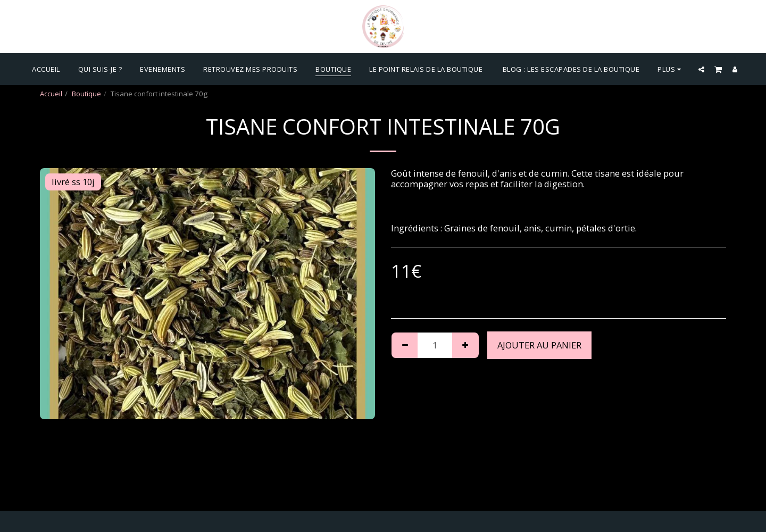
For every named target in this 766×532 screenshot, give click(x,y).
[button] (701, 69)
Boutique (86, 94)
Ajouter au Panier (539, 345)
